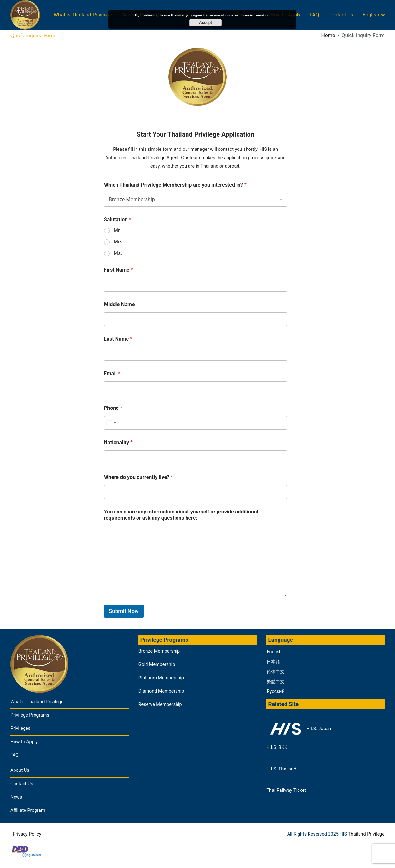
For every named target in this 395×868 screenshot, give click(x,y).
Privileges (20, 728)
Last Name (118, 339)
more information (255, 15)
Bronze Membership (159, 651)
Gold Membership (157, 664)
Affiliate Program (28, 810)
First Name (118, 270)
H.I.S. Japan (299, 729)
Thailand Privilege (366, 834)
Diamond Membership (161, 691)
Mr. (117, 230)
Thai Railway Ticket (286, 790)
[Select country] (111, 423)
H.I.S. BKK (277, 747)
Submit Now (124, 611)
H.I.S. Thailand (281, 769)
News (16, 797)
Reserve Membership (160, 704)
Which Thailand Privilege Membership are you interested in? (175, 185)
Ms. (118, 253)
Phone (113, 408)
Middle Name (119, 304)
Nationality (118, 443)
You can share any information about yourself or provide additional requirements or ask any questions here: (181, 515)
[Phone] (195, 423)
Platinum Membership (161, 678)
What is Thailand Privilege (83, 15)
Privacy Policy (27, 834)
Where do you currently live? (138, 477)
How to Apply (24, 742)
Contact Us (341, 15)
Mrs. (119, 242)
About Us (20, 770)
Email (112, 373)
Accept (206, 23)
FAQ (314, 15)
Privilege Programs (30, 715)
